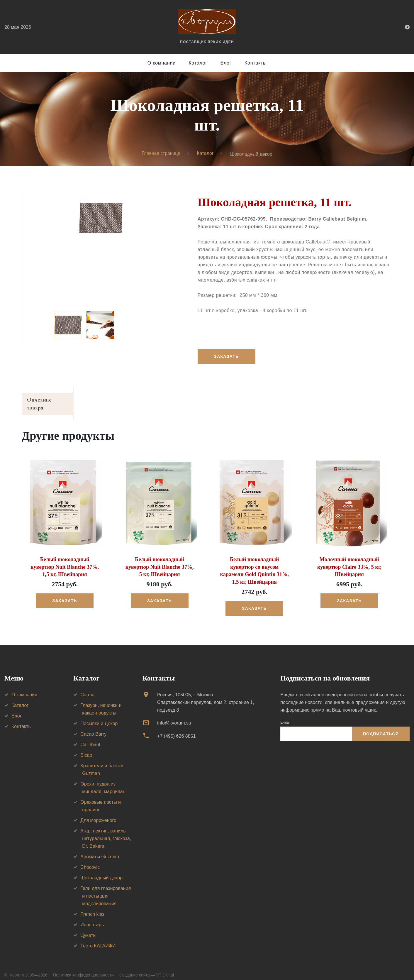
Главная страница (161, 154)
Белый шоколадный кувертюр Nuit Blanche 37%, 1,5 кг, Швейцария (65, 560)
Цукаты (88, 928)
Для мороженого (98, 813)
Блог (226, 63)
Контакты (256, 63)
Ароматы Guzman (100, 849)
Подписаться (381, 727)
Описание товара (49, 401)
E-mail (285, 715)
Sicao (86, 748)
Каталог (198, 63)
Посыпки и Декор (99, 716)
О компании (162, 63)
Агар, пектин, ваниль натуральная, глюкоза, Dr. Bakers (106, 831)
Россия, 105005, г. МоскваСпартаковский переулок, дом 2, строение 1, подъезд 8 (206, 695)
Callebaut (90, 737)
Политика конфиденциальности (83, 968)
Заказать (227, 357)
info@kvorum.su (174, 716)
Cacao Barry (93, 727)
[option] (101, 218)
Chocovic (90, 860)
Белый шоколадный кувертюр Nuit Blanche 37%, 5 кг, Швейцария (160, 560)
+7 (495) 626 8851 (176, 729)
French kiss (92, 907)
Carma (87, 687)
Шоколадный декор (101, 870)
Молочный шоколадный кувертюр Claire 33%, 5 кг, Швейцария (349, 560)
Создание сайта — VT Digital (147, 968)
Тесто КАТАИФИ (98, 938)
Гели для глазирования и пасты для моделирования (106, 889)
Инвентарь (92, 917)
